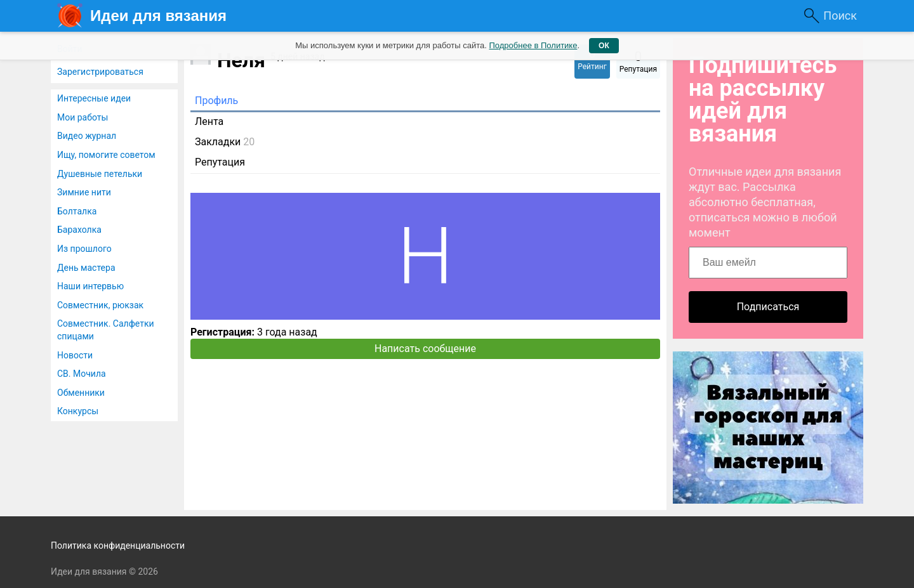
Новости (75, 355)
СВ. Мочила (82, 374)
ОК (604, 46)
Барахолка (79, 230)
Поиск (840, 16)
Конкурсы (78, 411)
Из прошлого (84, 249)
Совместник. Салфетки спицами (106, 330)
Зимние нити (84, 192)
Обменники (81, 393)
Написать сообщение (425, 349)
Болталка (77, 211)
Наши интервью (90, 286)
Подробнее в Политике (533, 45)
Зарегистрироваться (100, 72)
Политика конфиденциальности (118, 546)
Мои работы (83, 117)
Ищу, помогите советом (106, 155)
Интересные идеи (94, 98)
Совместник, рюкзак (100, 305)
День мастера (86, 268)
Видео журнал (87, 136)
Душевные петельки (100, 174)
